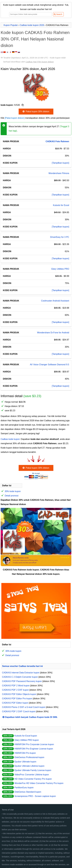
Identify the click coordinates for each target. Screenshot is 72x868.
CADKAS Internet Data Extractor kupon (21, 673)
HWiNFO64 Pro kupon (25, 753)
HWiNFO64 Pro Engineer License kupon (34, 749)
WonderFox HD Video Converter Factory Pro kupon (39, 783)
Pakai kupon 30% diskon (36, 111)
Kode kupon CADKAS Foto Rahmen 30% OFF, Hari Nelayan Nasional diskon (35, 39)
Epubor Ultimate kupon (25, 762)
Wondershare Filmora (59, 173)
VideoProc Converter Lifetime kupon (32, 775)
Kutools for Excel (61, 205)
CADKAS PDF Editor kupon (15, 703)
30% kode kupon (13, 491)
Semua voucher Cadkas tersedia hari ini (22, 666)
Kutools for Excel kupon (26, 736)
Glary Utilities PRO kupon (27, 740)
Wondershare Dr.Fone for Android (53, 333)
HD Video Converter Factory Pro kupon (33, 779)
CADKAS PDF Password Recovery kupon (22, 681)
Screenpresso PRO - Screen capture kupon (35, 796)
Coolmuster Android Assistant (55, 301)
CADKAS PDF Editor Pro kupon (17, 699)
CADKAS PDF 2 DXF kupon (15, 690)
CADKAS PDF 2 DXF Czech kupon (19, 711)
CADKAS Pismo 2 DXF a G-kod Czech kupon (24, 707)
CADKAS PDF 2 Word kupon (16, 686)
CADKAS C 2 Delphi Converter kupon (20, 677)
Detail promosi (12, 496)
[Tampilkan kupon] (60, 163)
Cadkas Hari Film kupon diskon (40, 62)
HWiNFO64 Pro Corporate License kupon (34, 744)
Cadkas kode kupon (10, 439)
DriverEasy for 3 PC (60, 237)
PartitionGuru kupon (24, 788)
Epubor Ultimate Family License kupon (33, 770)
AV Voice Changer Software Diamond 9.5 (49, 365)
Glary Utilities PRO (60, 269)
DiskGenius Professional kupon (29, 757)
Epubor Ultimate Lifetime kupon (29, 766)
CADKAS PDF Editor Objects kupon (19, 694)
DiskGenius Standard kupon (28, 792)
